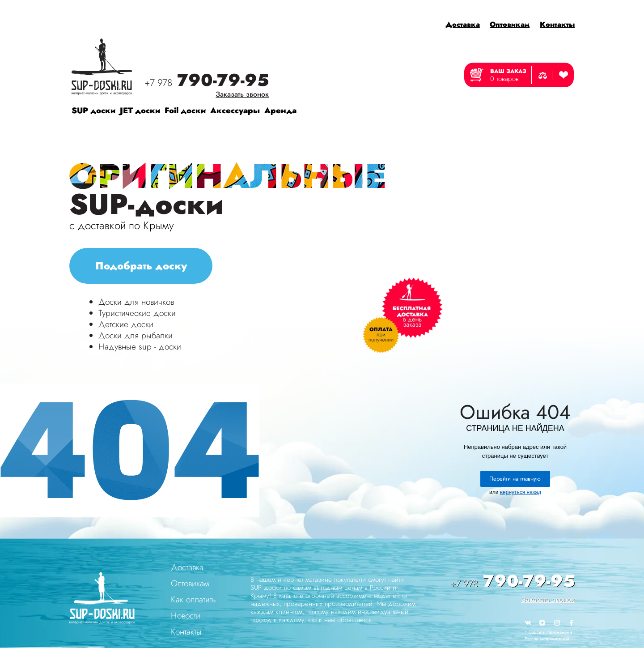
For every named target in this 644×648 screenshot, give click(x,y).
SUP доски (93, 111)
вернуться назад (521, 492)
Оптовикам (510, 24)
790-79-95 (207, 81)
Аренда (280, 111)
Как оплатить (193, 599)
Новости (186, 616)
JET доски (140, 111)
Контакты (557, 24)
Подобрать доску (141, 266)
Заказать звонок (242, 94)
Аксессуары (235, 111)
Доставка (463, 24)
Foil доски (185, 111)
